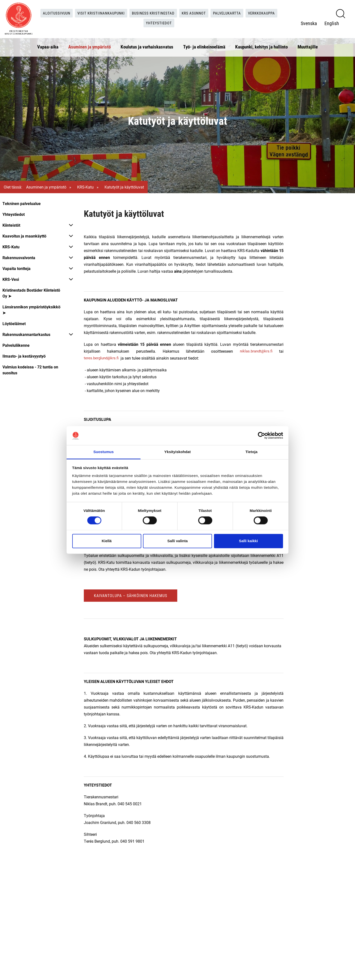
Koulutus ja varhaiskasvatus (147, 45)
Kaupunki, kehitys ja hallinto (261, 45)
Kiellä (106, 541)
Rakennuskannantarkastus (26, 334)
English (332, 23)
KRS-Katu (85, 187)
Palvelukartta (230, 12)
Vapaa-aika (48, 45)
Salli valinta (178, 541)
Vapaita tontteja (17, 268)
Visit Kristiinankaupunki (98, 12)
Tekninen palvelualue (22, 203)
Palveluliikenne (16, 345)
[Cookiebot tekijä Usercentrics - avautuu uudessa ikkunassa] (261, 436)
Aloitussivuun (51, 12)
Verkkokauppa (267, 12)
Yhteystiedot (159, 22)
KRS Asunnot (195, 12)
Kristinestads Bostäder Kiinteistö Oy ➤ (31, 293)
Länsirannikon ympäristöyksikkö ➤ (31, 310)
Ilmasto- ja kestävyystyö (24, 356)
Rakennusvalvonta (19, 258)
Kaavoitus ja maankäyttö (24, 236)
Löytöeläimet (14, 324)
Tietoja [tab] (252, 452)
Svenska (309, 23)
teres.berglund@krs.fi (102, 358)
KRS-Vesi (11, 279)
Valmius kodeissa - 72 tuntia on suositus (30, 370)
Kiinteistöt (11, 225)
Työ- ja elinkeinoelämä (204, 45)
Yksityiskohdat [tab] (177, 452)
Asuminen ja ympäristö (89, 45)
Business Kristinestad (153, 12)
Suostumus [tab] (104, 452)
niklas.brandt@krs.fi (255, 351)
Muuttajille (308, 45)
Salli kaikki (248, 541)
